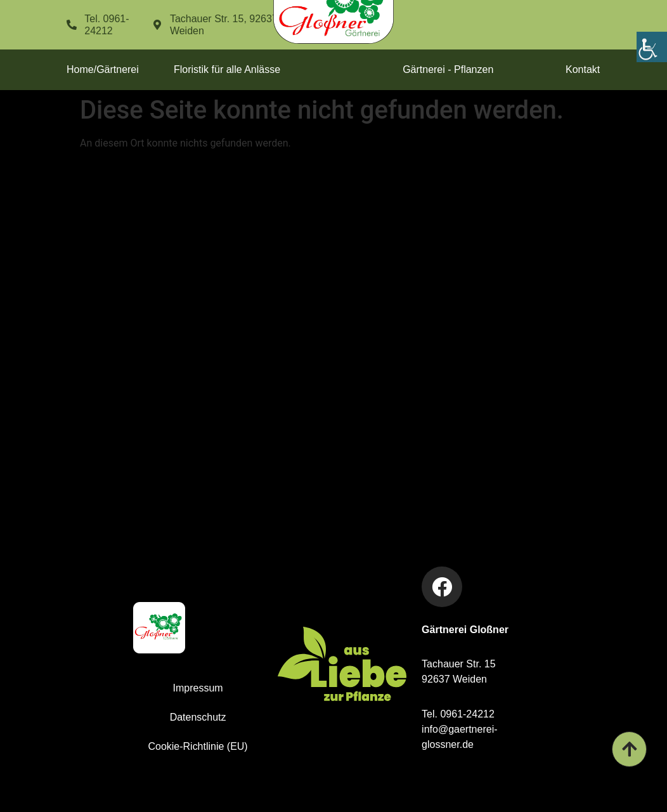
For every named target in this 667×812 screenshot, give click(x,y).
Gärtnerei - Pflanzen (448, 69)
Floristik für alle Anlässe (227, 69)
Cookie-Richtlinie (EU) (198, 746)
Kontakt (583, 69)
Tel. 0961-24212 (458, 714)
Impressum (198, 688)
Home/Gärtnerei (103, 69)
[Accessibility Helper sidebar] (652, 47)
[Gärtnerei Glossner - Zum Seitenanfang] (629, 749)
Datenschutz (198, 717)
